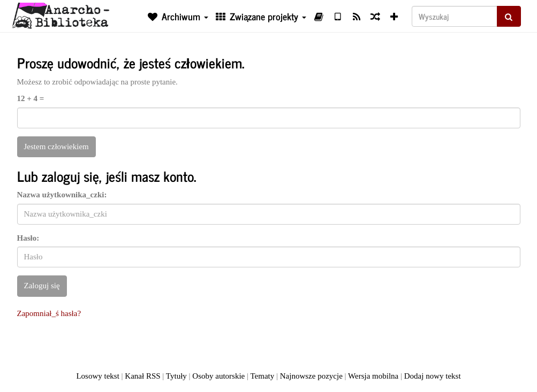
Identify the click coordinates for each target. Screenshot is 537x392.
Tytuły (176, 376)
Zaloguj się (42, 286)
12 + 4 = (31, 98)
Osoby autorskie (218, 376)
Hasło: (28, 238)
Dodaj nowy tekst (433, 376)
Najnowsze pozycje (311, 376)
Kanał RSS (142, 376)
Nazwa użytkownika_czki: (62, 195)
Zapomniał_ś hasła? (49, 313)
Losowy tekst (97, 376)
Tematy (262, 376)
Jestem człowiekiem (56, 147)
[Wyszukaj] (455, 16)
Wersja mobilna (373, 376)
